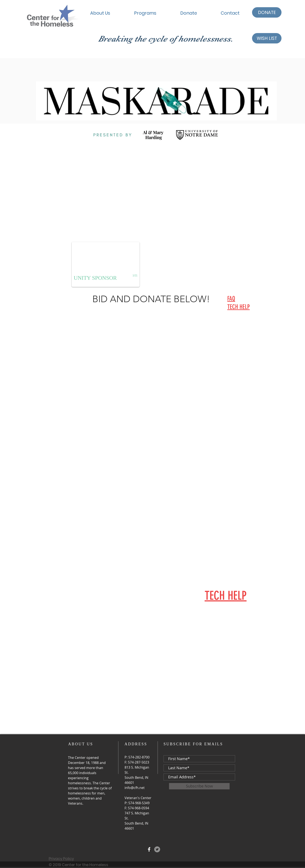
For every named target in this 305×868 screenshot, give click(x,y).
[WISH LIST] (267, 38)
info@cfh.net (135, 788)
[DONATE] (267, 12)
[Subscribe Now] (199, 786)
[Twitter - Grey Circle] (157, 849)
